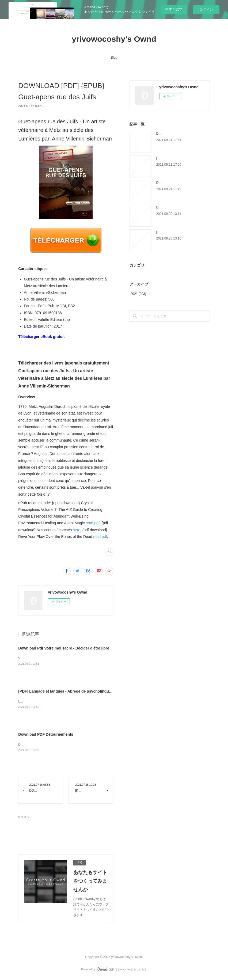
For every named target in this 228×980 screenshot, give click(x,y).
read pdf (92, 523)
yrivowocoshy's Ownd (114, 39)
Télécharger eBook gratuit (41, 337)
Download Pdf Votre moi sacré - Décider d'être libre (64, 648)
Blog (114, 58)
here (77, 530)
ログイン (206, 10)
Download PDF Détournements (46, 735)
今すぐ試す (174, 9)
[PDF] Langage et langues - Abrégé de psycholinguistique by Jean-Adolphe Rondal (92, 692)
